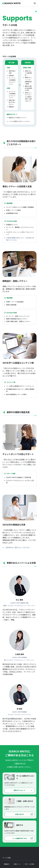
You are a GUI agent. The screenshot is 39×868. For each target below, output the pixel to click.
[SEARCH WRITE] (12, 853)
